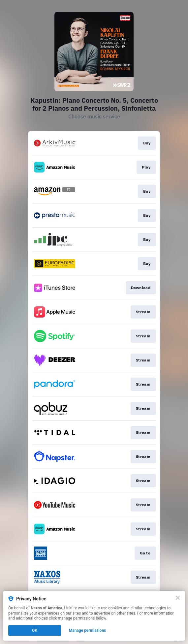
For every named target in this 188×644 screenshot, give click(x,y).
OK (35, 630)
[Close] (178, 598)
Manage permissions (88, 630)
